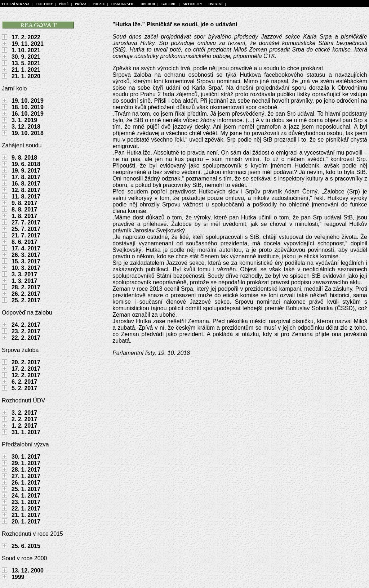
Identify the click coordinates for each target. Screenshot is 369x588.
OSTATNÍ (215, 4)
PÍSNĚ (64, 4)
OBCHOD (148, 4)
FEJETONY (44, 4)
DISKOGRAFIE (123, 4)
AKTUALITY (193, 4)
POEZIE (99, 4)
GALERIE (169, 4)
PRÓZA (81, 4)
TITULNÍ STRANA (15, 4)
